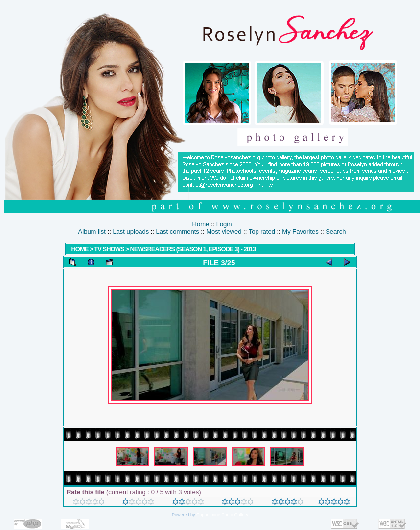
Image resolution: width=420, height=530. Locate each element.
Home (201, 224)
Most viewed (224, 231)
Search (336, 231)
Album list (92, 231)
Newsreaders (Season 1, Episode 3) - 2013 (193, 249)
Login (224, 224)
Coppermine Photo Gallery (222, 515)
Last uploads (131, 231)
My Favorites (300, 231)
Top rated (262, 231)
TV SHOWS (109, 249)
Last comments (178, 231)
